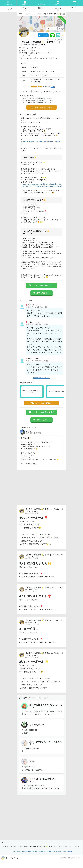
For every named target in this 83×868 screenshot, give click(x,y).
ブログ (25, 8)
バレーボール (34, 14)
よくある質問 (15, 852)
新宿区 (23, 55)
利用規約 (42, 852)
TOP (21, 14)
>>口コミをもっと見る (41, 378)
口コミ (75, 8)
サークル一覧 (26, 14)
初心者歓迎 (46, 91)
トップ (8, 9)
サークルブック (76, 857)
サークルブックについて (30, 852)
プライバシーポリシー (54, 852)
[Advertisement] (41, 487)
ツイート (43, 35)
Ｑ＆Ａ (58, 8)
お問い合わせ (68, 852)
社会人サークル (60, 91)
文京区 (29, 55)
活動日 (41, 8)
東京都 (40, 14)
